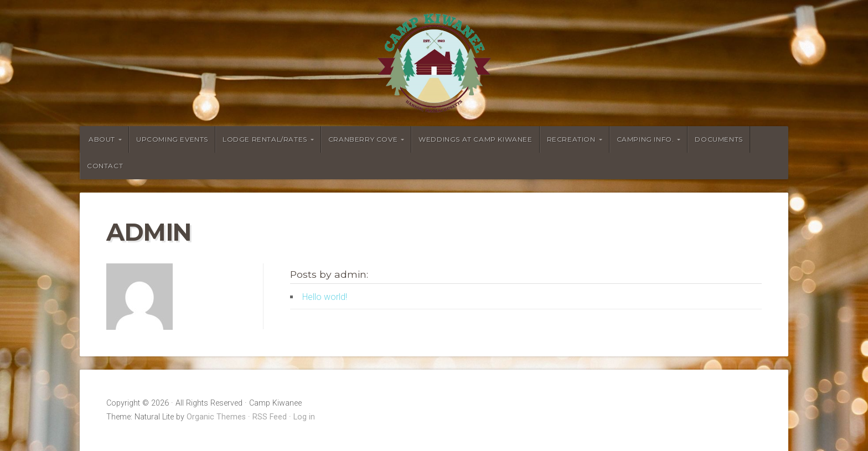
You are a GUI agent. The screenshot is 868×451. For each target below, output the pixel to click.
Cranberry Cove (363, 139)
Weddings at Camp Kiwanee (475, 139)
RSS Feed (270, 417)
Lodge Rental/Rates (265, 139)
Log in (304, 417)
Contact (105, 166)
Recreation (571, 139)
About (102, 139)
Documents (719, 139)
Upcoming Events (172, 139)
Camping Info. (645, 139)
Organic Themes (216, 417)
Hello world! (325, 297)
